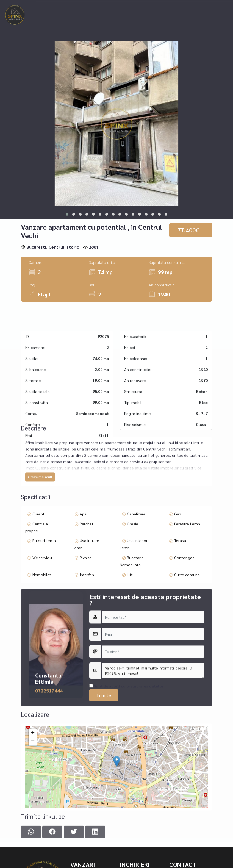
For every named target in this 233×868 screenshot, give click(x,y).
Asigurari (177, 6)
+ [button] (33, 813)
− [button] (33, 821)
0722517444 (49, 784)
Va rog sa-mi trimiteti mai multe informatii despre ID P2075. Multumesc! (153, 764)
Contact (54, 17)
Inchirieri (85, 6)
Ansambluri (120, 6)
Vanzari (54, 6)
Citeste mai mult (40, 526)
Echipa (202, 6)
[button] (67, 214)
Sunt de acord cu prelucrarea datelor (126, 780)
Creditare (150, 6)
